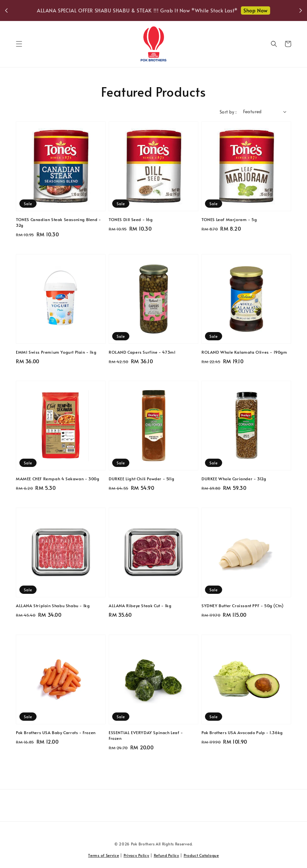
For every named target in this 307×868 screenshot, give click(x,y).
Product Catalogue (201, 855)
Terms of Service (103, 855)
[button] (19, 44)
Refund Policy (167, 855)
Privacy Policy (136, 855)
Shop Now (256, 10)
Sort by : (228, 112)
